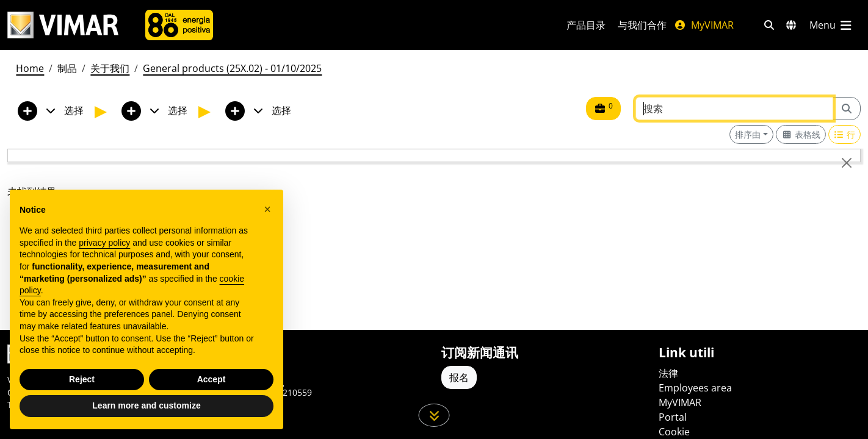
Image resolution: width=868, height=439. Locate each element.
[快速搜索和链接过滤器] (769, 25)
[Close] (847, 163)
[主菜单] (831, 25)
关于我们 (110, 68)
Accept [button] (212, 379)
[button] (267, 209)
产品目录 (586, 25)
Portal (673, 417)
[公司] (179, 25)
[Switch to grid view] (801, 134)
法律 (668, 373)
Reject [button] (82, 379)
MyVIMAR (704, 25)
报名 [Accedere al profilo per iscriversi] (459, 377)
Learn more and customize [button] (146, 405)
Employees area (695, 388)
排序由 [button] (748, 134)
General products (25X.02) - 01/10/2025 (232, 68)
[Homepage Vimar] (63, 25)
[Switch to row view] (845, 134)
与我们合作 (642, 25)
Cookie (674, 432)
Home (30, 68)
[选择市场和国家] (791, 25)
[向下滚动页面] (434, 415)
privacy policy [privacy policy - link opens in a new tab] (104, 243)
